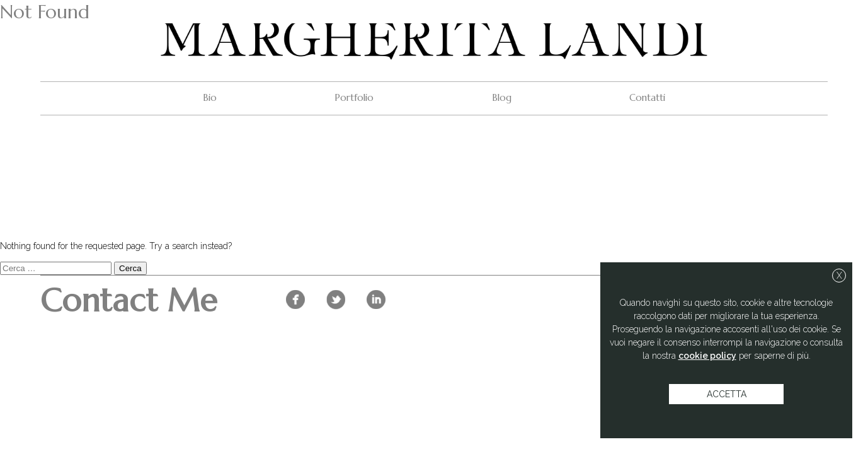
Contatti (647, 97)
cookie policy (707, 356)
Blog (502, 97)
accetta (727, 394)
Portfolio (354, 97)
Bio (210, 97)
